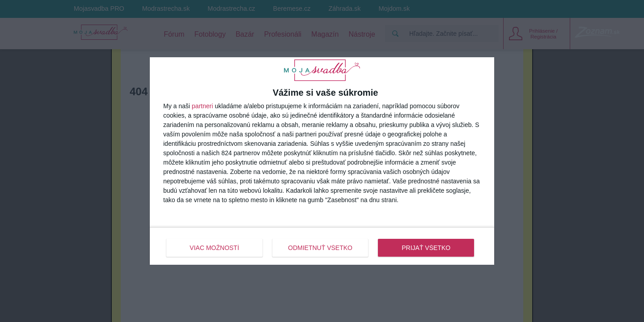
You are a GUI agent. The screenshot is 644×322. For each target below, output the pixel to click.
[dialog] (322, 161)
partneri (202, 106)
